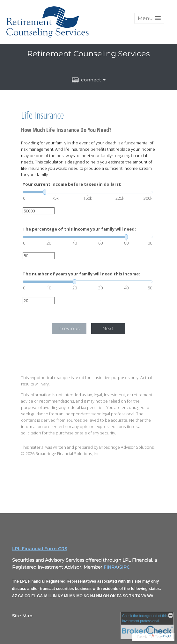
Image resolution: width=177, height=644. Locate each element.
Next (108, 329)
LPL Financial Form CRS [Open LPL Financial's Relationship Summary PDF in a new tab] (40, 549)
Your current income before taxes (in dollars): (72, 184)
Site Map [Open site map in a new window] (22, 616)
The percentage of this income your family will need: (79, 229)
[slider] (88, 192)
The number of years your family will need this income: (81, 274)
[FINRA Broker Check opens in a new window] (147, 626)
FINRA (111, 567)
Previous (69, 329)
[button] (149, 18)
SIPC (125, 567)
